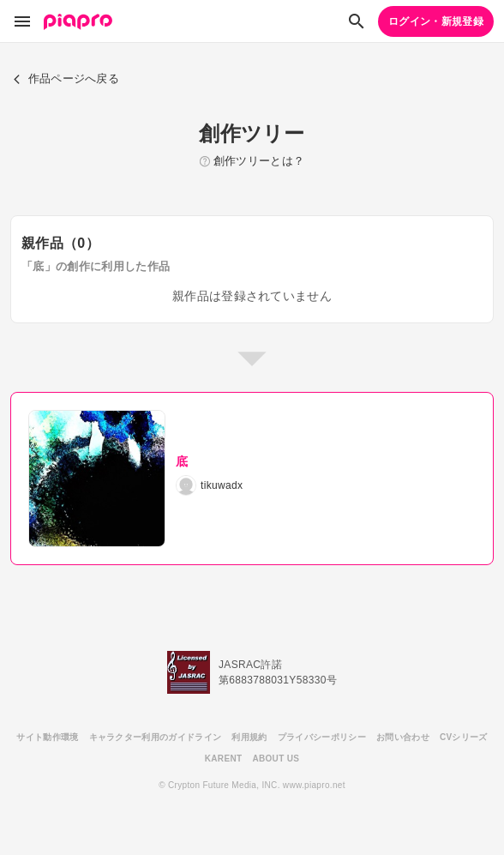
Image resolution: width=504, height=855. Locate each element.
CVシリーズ (464, 737)
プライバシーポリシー (322, 737)
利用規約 (249, 737)
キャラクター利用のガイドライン (156, 737)
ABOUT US (276, 759)
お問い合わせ (403, 737)
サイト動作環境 (47, 737)
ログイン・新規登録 (436, 21)
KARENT (224, 759)
